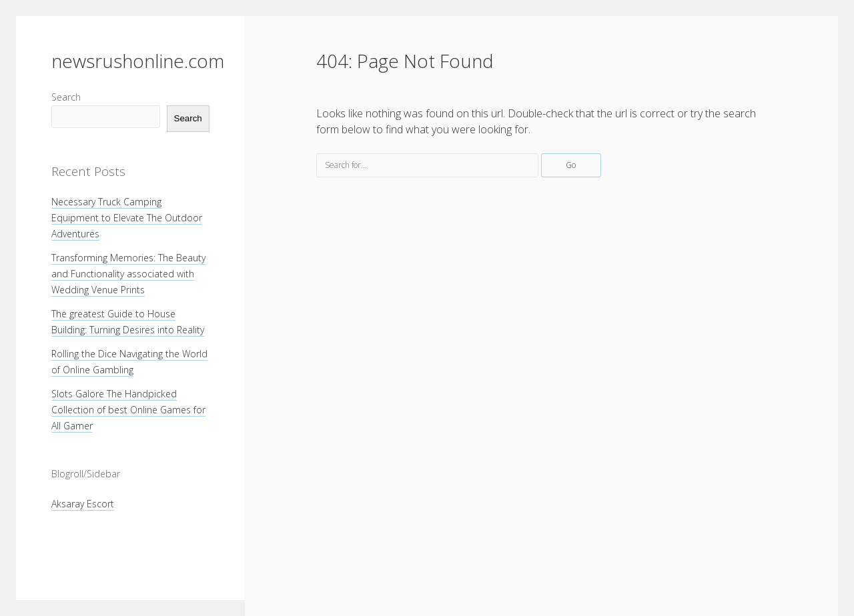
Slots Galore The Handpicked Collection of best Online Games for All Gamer (128, 410)
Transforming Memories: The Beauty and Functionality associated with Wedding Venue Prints (128, 274)
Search (66, 97)
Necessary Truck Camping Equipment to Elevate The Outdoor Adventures (127, 218)
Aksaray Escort (83, 504)
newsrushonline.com (138, 61)
